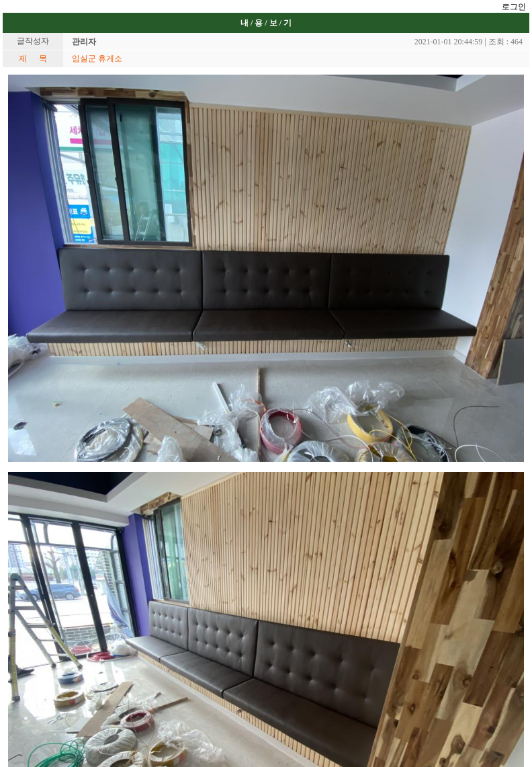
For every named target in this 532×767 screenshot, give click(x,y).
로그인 (514, 7)
